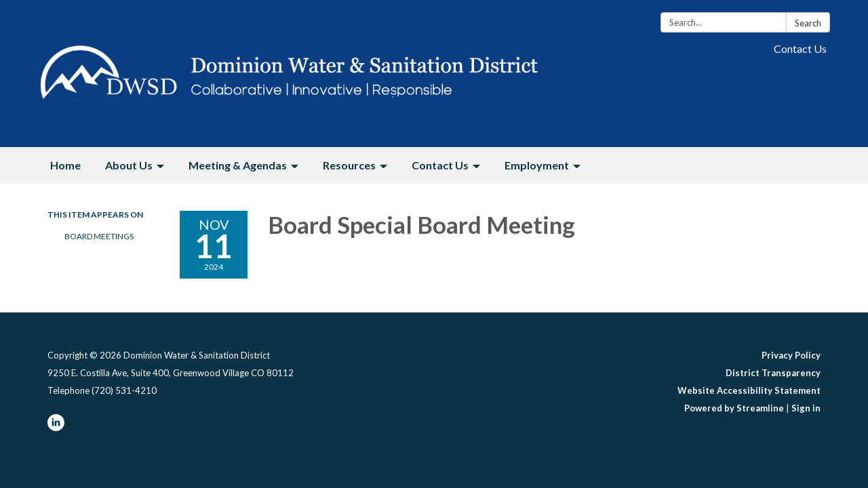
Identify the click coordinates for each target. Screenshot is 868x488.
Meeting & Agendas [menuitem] (238, 165)
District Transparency (773, 373)
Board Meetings (99, 236)
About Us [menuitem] (129, 165)
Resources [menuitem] (349, 165)
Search (808, 23)
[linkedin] (56, 428)
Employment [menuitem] (537, 165)
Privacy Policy (791, 355)
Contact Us (800, 48)
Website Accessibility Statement (749, 390)
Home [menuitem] (65, 165)
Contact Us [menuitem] (440, 165)
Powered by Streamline (734, 408)
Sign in (806, 408)
